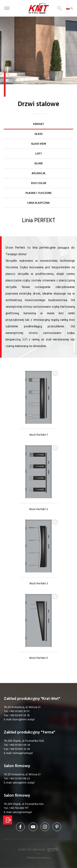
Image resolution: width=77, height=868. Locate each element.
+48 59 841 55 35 (20, 715)
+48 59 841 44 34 (20, 745)
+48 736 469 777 (19, 808)
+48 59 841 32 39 (20, 749)
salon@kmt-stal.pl (24, 783)
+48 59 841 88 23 (20, 779)
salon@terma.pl (22, 812)
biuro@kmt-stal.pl (24, 720)
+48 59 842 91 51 (19, 711)
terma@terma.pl (23, 753)
